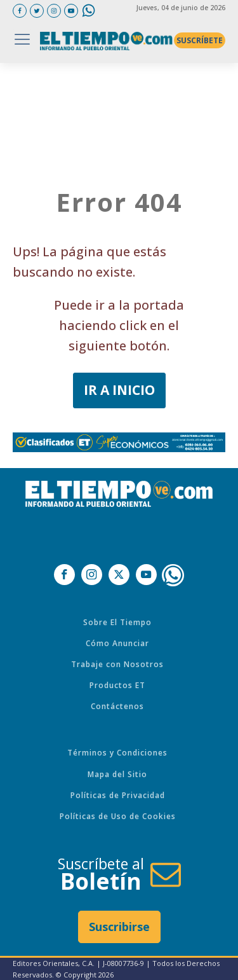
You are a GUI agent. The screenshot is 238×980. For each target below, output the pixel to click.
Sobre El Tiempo (117, 622)
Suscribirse (119, 927)
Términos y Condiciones (117, 753)
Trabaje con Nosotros (117, 664)
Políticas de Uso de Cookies (118, 816)
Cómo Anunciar (117, 643)
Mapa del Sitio (117, 774)
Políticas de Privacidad (118, 795)
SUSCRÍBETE (200, 40)
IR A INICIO (119, 390)
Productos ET (117, 685)
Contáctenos (117, 706)
